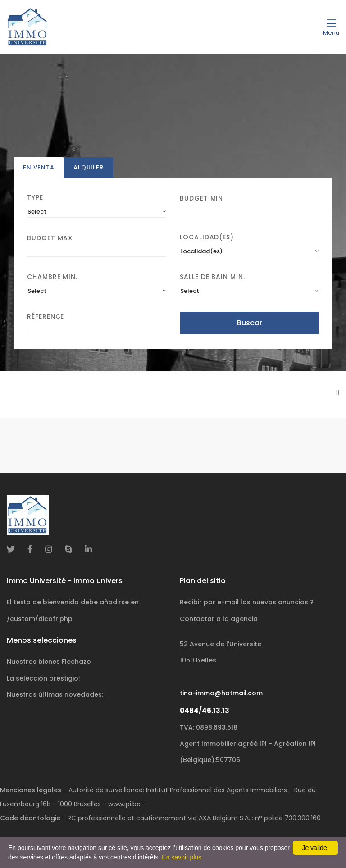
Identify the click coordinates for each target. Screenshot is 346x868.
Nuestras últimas (55, 694)
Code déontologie (30, 818)
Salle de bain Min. (212, 277)
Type (35, 198)
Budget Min (201, 198)
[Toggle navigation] (331, 27)
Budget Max (50, 238)
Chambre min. (52, 277)
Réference (46, 316)
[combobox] (97, 212)
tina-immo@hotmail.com (221, 693)
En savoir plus (182, 857)
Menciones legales (31, 790)
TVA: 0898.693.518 (209, 727)
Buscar (250, 323)
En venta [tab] (39, 168)
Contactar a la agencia (219, 619)
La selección (43, 678)
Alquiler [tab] (89, 168)
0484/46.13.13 (205, 710)
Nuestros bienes (49, 662)
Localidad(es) (207, 238)
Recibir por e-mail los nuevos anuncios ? (247, 602)
